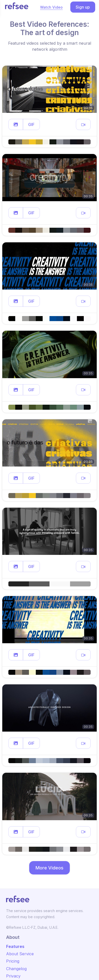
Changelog (16, 969)
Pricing (13, 961)
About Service (20, 954)
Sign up (83, 7)
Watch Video (51, 7)
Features (15, 946)
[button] (16, 124)
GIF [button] (31, 124)
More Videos (49, 868)
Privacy (13, 976)
